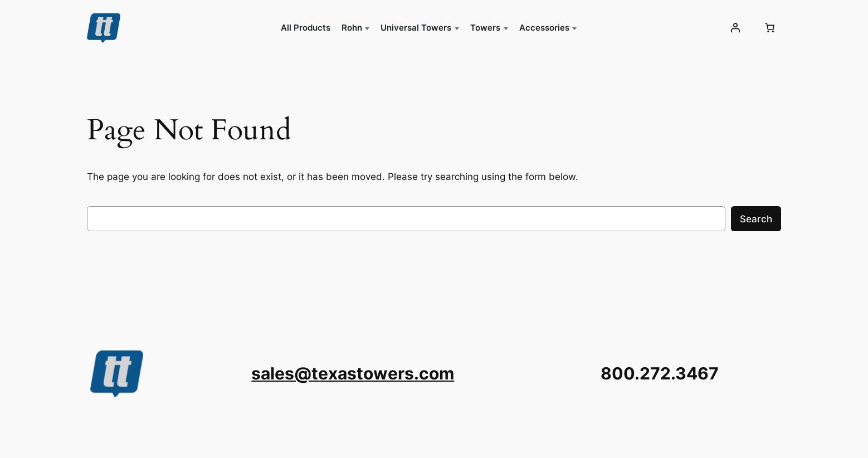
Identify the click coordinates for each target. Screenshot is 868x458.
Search (756, 219)
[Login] (735, 28)
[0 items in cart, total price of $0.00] (769, 28)
